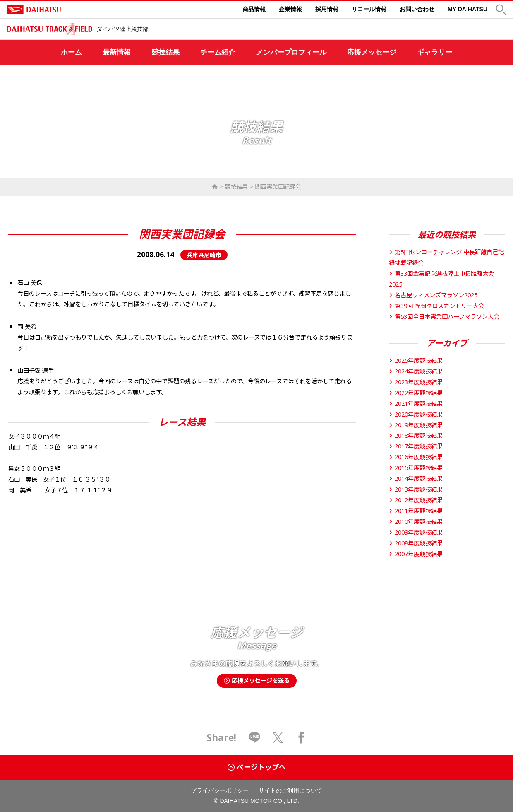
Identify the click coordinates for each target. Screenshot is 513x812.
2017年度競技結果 (416, 446)
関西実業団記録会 (278, 187)
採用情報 (327, 9)
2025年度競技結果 (416, 360)
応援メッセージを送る (257, 681)
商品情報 (254, 9)
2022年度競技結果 (416, 393)
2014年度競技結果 (416, 478)
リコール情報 (369, 9)
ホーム (71, 52)
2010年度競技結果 (416, 522)
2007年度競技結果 (416, 554)
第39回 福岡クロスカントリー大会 (436, 306)
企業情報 (290, 9)
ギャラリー (435, 52)
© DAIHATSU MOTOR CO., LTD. (256, 801)
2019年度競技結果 (416, 425)
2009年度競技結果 (416, 532)
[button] (501, 10)
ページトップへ (257, 767)
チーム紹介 (218, 52)
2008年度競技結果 (416, 543)
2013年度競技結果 (416, 489)
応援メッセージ (372, 52)
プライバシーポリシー (220, 790)
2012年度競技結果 (416, 500)
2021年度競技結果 (416, 404)
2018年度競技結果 (416, 435)
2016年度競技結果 (416, 457)
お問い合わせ (417, 9)
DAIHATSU (69, 10)
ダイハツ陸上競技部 (122, 29)
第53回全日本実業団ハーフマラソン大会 (444, 317)
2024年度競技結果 (416, 371)
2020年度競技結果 (416, 414)
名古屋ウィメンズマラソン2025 (433, 295)
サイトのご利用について (290, 790)
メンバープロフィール (291, 52)
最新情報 (117, 52)
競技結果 (165, 52)
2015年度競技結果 (416, 468)
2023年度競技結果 (416, 382)
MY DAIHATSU (467, 9)
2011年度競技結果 (416, 511)
